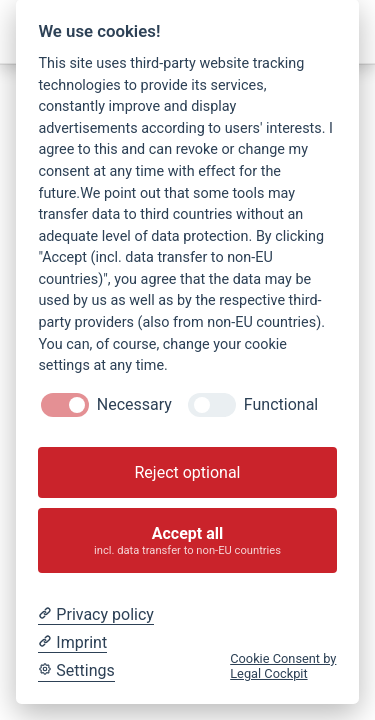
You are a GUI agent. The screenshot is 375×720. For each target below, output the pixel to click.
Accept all (188, 540)
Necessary (134, 404)
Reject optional (187, 472)
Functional (281, 404)
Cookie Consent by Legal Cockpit (283, 666)
